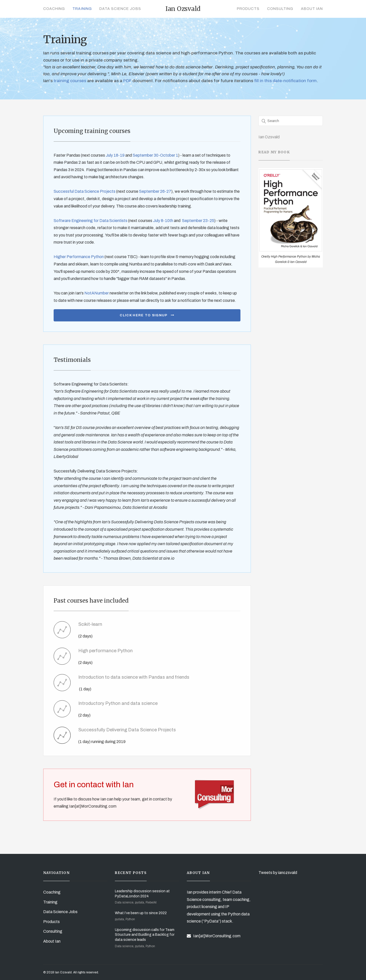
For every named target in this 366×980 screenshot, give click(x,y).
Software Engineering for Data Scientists (90, 221)
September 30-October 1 (155, 155)
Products (248, 9)
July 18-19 (115, 155)
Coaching (54, 9)
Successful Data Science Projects (85, 191)
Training (82, 9)
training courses (69, 81)
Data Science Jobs (120, 9)
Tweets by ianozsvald (278, 873)
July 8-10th (163, 221)
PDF (128, 81)
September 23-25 (198, 221)
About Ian (312, 9)
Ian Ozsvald (269, 137)
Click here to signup (147, 315)
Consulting (280, 9)
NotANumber (97, 293)
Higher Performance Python (79, 257)
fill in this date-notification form (285, 81)
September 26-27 (155, 191)
